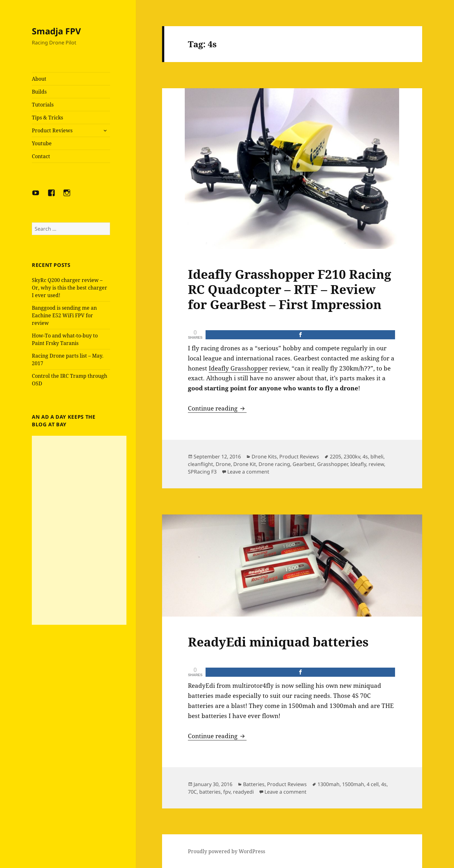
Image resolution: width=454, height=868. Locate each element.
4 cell (373, 784)
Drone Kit (245, 464)
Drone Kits (264, 457)
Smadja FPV (56, 31)
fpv (227, 792)
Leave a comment (248, 472)
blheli (377, 457)
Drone (223, 464)
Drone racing (274, 464)
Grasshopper (332, 464)
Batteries (254, 784)
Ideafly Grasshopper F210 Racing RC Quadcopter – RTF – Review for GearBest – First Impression (290, 289)
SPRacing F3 (202, 472)
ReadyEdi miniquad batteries (278, 642)
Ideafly (358, 464)
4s (365, 457)
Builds (39, 92)
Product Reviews (52, 130)
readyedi (243, 792)
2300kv (352, 457)
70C (192, 792)
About (39, 79)
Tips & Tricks (47, 118)
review (376, 464)
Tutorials (43, 105)
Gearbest (304, 464)
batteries (210, 792)
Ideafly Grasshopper (238, 368)
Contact (41, 156)
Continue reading (217, 408)
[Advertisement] (79, 530)
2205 (335, 457)
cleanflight (201, 464)
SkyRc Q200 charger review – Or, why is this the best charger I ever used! (70, 288)
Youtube (42, 143)
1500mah (353, 784)
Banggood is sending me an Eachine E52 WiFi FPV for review (64, 315)
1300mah (329, 784)
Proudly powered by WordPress (227, 851)
